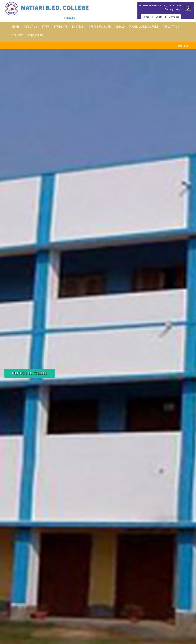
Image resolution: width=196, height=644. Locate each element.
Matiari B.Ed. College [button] (30, 373)
